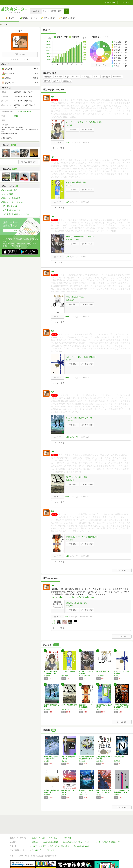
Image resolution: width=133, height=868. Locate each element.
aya (53, 96)
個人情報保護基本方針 (51, 842)
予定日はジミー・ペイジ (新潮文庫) (82, 537)
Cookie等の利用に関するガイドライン (76, 842)
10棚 (16, 116)
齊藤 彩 (116, 795)
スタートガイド (55, 838)
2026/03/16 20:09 (86, 617)
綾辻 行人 (67, 81)
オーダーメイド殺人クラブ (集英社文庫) (84, 122)
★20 (67, 257)
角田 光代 (58, 77)
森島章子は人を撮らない (77, 603)
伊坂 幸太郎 (117, 77)
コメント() (74, 142)
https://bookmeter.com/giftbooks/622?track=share (73, 597)
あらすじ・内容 (87, 129)
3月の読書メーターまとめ (20, 59)
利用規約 (68, 838)
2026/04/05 (85, 556)
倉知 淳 (46, 761)
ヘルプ (34, 846)
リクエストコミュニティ (82, 846)
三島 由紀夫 (86, 77)
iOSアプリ (50, 850)
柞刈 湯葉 (100, 761)
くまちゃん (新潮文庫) (76, 182)
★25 (67, 378)
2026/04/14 (85, 317)
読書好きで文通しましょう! (12, 202)
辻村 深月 (48, 77)
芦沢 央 (64, 795)
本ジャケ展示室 (7, 194)
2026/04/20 (85, 142)
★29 (67, 317)
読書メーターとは (38, 838)
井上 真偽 (82, 761)
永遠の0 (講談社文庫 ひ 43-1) (79, 418)
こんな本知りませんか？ (11, 210)
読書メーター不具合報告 (11, 198)
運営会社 (35, 842)
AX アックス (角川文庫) (76, 477)
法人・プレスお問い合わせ (60, 846)
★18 (67, 142)
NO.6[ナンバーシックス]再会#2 (80, 236)
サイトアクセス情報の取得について (107, 842)
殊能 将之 (65, 761)
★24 (67, 556)
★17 (67, 202)
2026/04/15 (85, 257)
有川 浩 (97, 77)
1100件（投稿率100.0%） (24, 112)
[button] (67, 11)
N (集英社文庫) (119, 757)
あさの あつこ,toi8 (72, 77)
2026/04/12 (85, 378)
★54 (67, 437)
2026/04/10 (85, 437)
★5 (67, 617)
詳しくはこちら (11, 230)
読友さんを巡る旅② (9, 190)
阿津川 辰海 (83, 795)
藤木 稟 (47, 81)
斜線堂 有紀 (100, 795)
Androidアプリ (37, 850)
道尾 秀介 (57, 81)
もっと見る (101, 65)
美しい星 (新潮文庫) (75, 297)
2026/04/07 (85, 497)
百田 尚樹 (106, 77)
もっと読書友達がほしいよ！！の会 (15, 214)
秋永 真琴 (69, 606)
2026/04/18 (85, 202)
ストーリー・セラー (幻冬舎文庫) (81, 357)
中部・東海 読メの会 (9, 206)
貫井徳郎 (47, 795)
